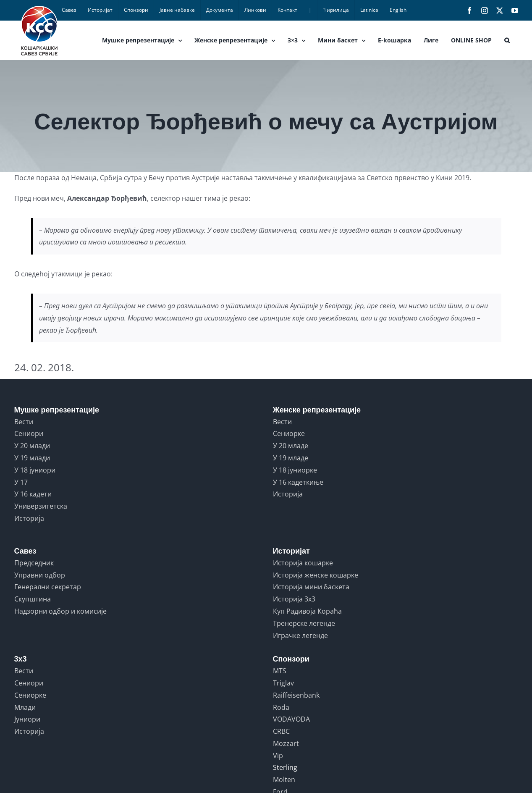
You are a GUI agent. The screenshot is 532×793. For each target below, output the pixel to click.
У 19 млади (32, 458)
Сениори (29, 433)
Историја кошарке (303, 563)
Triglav (283, 683)
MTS (280, 671)
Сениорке (289, 433)
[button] (507, 40)
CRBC (281, 731)
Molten (284, 780)
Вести (24, 422)
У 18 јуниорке (295, 470)
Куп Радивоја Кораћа (307, 611)
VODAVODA (291, 719)
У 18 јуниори (35, 470)
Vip (278, 756)
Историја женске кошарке (316, 575)
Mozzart (286, 743)
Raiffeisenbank (296, 695)
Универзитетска (41, 506)
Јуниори (27, 719)
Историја (29, 518)
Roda (281, 707)
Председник (34, 563)
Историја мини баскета (311, 587)
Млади (25, 707)
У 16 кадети (33, 494)
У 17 (21, 482)
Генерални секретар (48, 587)
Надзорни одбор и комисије (60, 611)
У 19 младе (291, 458)
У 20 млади (32, 446)
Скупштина (33, 599)
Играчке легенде (300, 635)
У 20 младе (291, 446)
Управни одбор (40, 575)
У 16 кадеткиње (298, 482)
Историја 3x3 (294, 599)
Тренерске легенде (304, 623)
